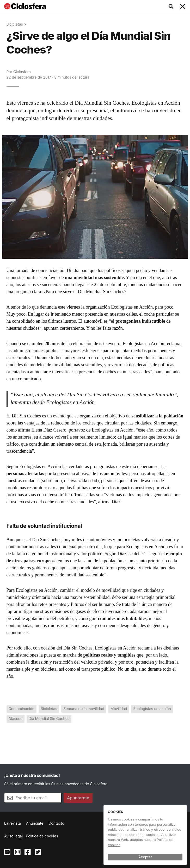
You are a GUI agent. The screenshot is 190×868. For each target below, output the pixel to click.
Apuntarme (78, 798)
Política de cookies (42, 836)
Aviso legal (13, 836)
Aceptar (145, 857)
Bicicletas (15, 24)
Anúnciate (35, 823)
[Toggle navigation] (183, 7)
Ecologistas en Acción (132, 307)
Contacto (56, 823)
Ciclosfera (22, 72)
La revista (13, 823)
